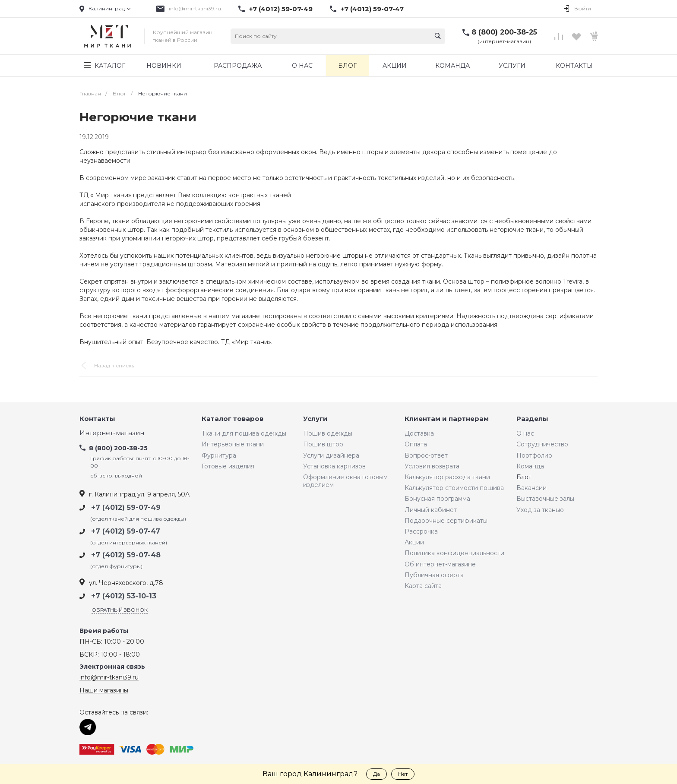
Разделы (532, 419)
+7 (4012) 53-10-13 (124, 596)
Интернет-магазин (112, 433)
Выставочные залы (545, 499)
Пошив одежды (328, 433)
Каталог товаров (233, 419)
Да (376, 774)
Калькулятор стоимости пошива (454, 488)
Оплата (416, 444)
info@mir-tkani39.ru (195, 8)
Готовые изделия (228, 466)
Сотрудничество (542, 444)
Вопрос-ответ (426, 455)
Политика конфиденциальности (454, 553)
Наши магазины (104, 690)
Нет (403, 774)
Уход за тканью (540, 510)
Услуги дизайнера (331, 455)
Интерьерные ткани (233, 444)
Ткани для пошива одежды (244, 433)
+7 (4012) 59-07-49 (281, 9)
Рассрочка (421, 531)
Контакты (97, 419)
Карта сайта (423, 586)
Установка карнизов (334, 466)
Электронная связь (112, 667)
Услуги (315, 419)
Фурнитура (219, 455)
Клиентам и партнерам (447, 419)
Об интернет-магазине (440, 564)
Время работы (104, 631)
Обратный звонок (120, 610)
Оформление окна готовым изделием (345, 481)
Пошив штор (323, 444)
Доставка (419, 433)
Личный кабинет (431, 510)
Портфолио (534, 455)
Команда (530, 466)
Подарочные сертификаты (446, 521)
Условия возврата (432, 466)
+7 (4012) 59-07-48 (126, 555)
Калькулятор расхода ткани (447, 477)
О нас (525, 433)
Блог (524, 477)
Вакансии (531, 488)
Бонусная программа (437, 499)
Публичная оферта (434, 575)
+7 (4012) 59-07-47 (372, 9)
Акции (414, 542)
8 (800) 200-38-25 (504, 32)
